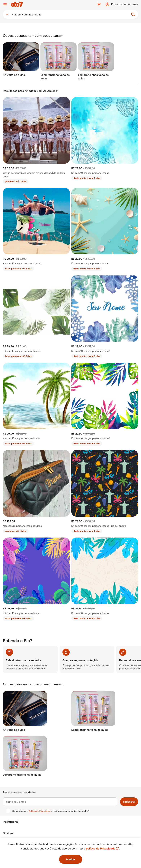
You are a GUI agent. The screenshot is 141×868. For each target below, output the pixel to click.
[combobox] (7, 14)
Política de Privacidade (40, 811)
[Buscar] (71, 14)
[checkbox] (8, 811)
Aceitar (71, 859)
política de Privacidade (103, 849)
